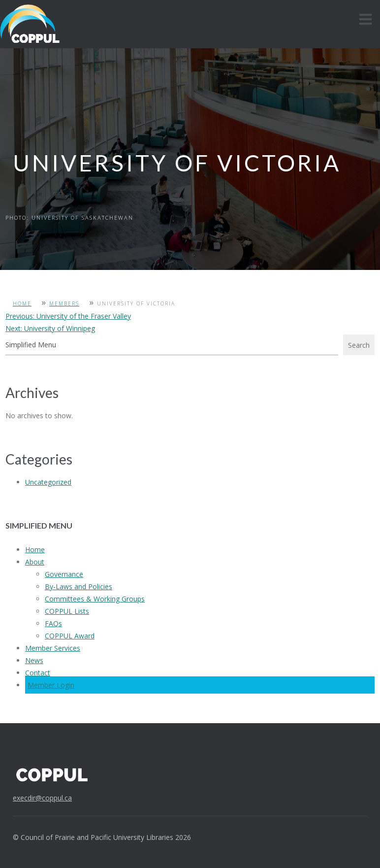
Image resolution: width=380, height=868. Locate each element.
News (34, 660)
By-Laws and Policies (79, 586)
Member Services (53, 648)
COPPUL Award (70, 636)
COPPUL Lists (67, 611)
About (35, 562)
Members (64, 303)
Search (359, 345)
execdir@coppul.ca (42, 798)
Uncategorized (48, 482)
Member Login (51, 685)
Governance (64, 574)
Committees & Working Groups (95, 599)
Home (22, 303)
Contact (38, 673)
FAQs (53, 623)
